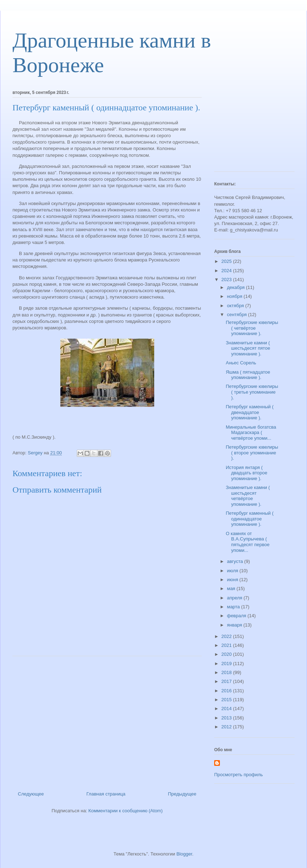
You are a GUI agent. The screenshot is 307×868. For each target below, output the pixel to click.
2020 (227, 654)
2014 (227, 709)
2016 (227, 691)
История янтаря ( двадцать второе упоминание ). (246, 473)
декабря (236, 287)
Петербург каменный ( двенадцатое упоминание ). (250, 412)
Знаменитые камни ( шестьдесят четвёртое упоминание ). (248, 496)
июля (233, 571)
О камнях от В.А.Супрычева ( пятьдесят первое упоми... (247, 542)
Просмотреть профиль (238, 775)
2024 (227, 271)
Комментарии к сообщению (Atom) (126, 811)
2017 (227, 681)
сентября (238, 315)
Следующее (31, 794)
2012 (227, 727)
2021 (227, 645)
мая (232, 588)
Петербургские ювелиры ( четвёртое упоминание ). (252, 328)
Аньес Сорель (241, 363)
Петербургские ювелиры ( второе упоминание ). (252, 453)
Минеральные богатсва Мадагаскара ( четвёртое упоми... (251, 433)
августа (236, 561)
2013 (227, 718)
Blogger (184, 854)
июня (233, 580)
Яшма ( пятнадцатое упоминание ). (248, 375)
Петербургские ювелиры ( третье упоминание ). (252, 392)
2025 (227, 261)
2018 (227, 672)
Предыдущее (182, 794)
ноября (235, 296)
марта (234, 607)
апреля (235, 598)
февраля (237, 616)
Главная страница (106, 794)
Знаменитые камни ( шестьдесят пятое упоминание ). (248, 348)
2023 (227, 280)
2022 (227, 636)
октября (236, 306)
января (235, 625)
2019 (227, 664)
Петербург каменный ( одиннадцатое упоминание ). (250, 519)
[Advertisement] (107, 721)
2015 (227, 700)
